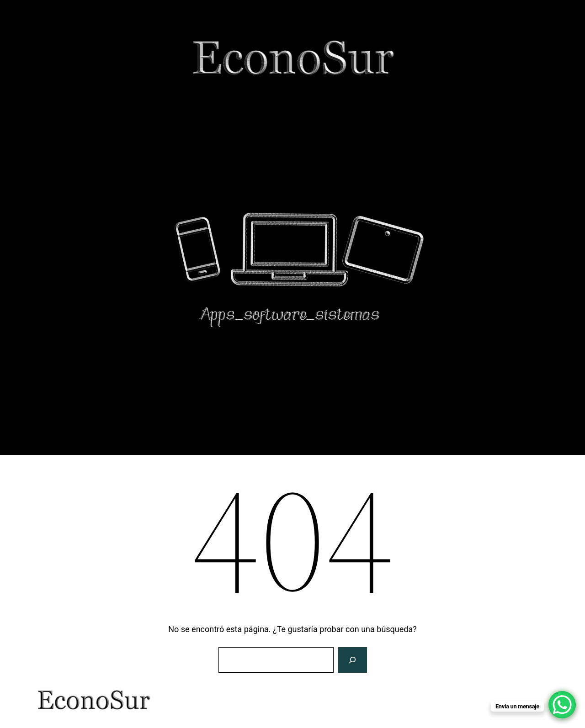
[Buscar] (352, 660)
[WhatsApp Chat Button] (562, 705)
